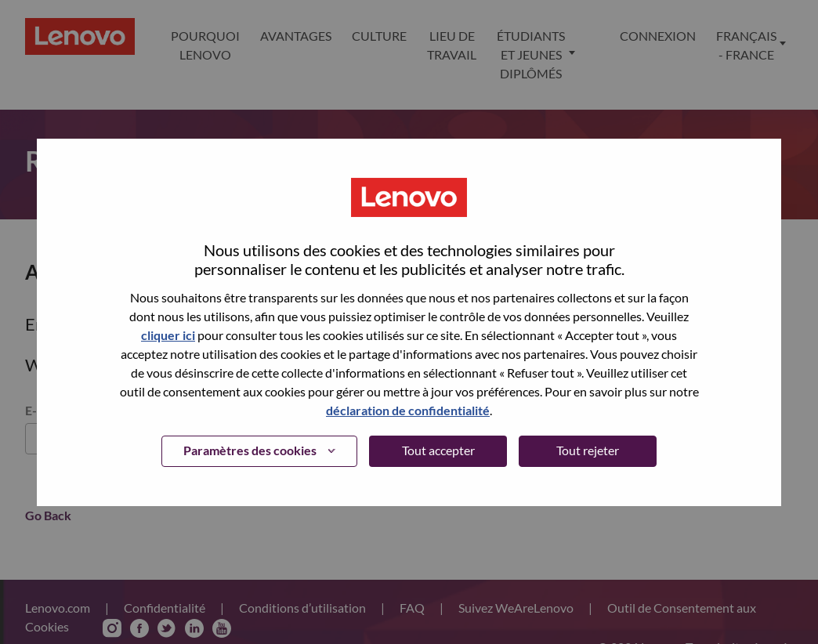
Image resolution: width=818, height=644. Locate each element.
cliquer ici (168, 335)
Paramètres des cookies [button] (250, 450)
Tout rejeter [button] (588, 450)
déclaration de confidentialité (408, 410)
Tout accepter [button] (438, 450)
